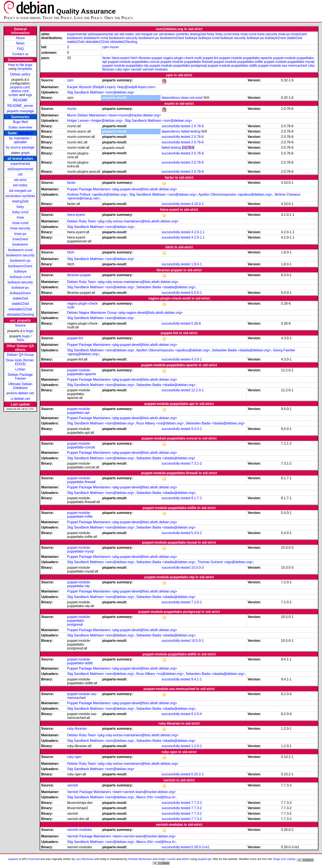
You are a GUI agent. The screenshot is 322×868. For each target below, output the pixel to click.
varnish (136, 69)
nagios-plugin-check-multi (182, 58)
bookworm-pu (20, 261)
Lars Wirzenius (85, 859)
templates (25, 69)
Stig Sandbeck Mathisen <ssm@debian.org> (101, 92)
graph (25, 153)
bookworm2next (20, 266)
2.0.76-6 (197, 126)
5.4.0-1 (196, 533)
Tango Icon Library (284, 859)
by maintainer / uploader (20, 140)
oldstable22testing (20, 315)
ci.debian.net (20, 399)
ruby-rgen (123, 69)
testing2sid (20, 201)
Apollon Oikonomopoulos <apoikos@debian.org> (235, 194)
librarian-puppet (150, 58)
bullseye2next (20, 293)
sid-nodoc (20, 185)
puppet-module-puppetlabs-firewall (186, 62)
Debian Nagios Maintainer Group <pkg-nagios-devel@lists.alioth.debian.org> (125, 313)
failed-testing (171, 148)
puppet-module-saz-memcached (282, 66)
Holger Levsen (167, 859)
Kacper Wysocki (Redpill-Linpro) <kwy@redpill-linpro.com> (111, 87)
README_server (20, 106)
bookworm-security (20, 255)
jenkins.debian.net (20, 393)
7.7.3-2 (196, 803)
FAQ (20, 49)
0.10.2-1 (197, 774)
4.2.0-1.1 (198, 232)
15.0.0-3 (197, 568)
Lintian (20, 369)
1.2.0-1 (196, 746)
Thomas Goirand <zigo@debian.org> (225, 562)
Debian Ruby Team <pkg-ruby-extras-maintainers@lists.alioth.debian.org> (123, 221)
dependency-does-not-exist (182, 98)
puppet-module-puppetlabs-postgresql (178, 66)
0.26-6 (196, 323)
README (20, 100)
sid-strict (25, 133)
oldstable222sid (20, 309)
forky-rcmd (20, 212)
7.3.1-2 (196, 463)
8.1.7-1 (196, 498)
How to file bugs (20, 65)
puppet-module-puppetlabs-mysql (289, 62)
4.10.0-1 (197, 204)
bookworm (20, 244)
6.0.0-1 (196, 293)
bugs (30, 331)
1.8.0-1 (196, 264)
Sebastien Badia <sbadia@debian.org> (166, 287)
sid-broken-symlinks (20, 196)
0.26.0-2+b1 (200, 847)
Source (20, 325)
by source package (20, 147)
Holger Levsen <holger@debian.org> (95, 121)
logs (29, 95)
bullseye (20, 271)
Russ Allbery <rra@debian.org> (160, 423)
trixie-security (20, 228)
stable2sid (20, 298)
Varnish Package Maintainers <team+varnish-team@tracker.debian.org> (121, 792)
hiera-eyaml (121, 58)
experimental (20, 164)
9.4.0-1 (196, 429)
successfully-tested (176, 126)
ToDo (20, 340)
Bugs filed (20, 122)
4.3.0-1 (196, 359)
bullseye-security (20, 282)
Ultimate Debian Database (20, 386)
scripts (13, 95)
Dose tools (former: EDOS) (20, 362)
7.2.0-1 (196, 602)
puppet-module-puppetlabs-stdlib (232, 66)
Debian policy (20, 74)
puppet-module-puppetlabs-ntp (125, 66)
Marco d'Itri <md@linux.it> (156, 797)
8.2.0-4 (196, 714)
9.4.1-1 (196, 679)
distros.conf (20, 91)
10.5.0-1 (197, 641)
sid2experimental (20, 169)
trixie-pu (20, 234)
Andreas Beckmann (140, 859)
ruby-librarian (77, 729)
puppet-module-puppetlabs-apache (246, 58)
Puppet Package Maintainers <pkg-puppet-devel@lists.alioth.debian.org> (122, 189)
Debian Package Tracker (20, 377)
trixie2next (20, 239)
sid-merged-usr (20, 191)
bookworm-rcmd (20, 250)
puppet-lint (211, 58)
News (20, 43)
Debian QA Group (20, 355)
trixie (20, 217)
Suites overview (20, 127)
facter (106, 58)
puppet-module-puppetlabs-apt (79, 411)
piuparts (13, 859)
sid (20, 174)
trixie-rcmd (20, 223)
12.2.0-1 (197, 390)
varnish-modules (155, 69)
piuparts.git (204, 859)
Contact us (20, 54)
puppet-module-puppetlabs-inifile (238, 62)
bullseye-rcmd (20, 277)
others (186, 859)
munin (114, 47)
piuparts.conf (20, 87)
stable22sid (20, 304)
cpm (105, 47)
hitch (134, 58)
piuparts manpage (20, 111)
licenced (35, 859)
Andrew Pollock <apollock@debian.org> (97, 194)
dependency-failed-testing (181, 131)
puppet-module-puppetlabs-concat (134, 62)
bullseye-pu (20, 288)
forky (20, 207)
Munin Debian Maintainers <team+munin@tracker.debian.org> (114, 115)
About (20, 38)
